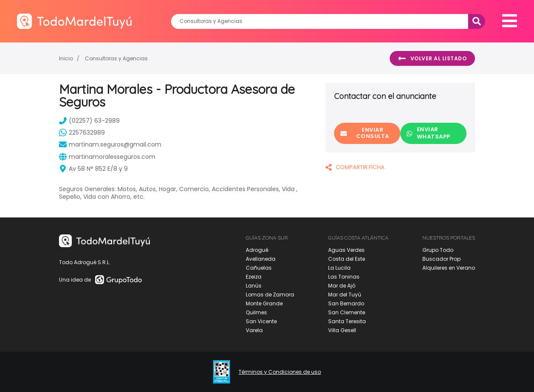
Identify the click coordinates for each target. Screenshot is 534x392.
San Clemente (347, 312)
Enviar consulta (365, 133)
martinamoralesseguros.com (107, 157)
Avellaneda (261, 259)
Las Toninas (344, 277)
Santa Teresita (347, 321)
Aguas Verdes (346, 250)
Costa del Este (347, 259)
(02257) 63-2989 (89, 121)
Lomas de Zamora (270, 295)
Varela (254, 330)
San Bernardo (346, 303)
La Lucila (339, 268)
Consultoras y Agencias (116, 58)
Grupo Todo (438, 250)
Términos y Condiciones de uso (280, 372)
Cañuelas (259, 268)
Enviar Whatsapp (429, 133)
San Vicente (261, 321)
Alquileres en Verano (449, 268)
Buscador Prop (441, 259)
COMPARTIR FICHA (355, 167)
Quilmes (256, 312)
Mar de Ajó (342, 286)
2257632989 (82, 133)
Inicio (66, 58)
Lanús (254, 286)
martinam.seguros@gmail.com (110, 144)
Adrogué (257, 250)
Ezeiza (254, 277)
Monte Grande (264, 303)
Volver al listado (432, 59)
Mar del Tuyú (345, 295)
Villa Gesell (342, 330)
